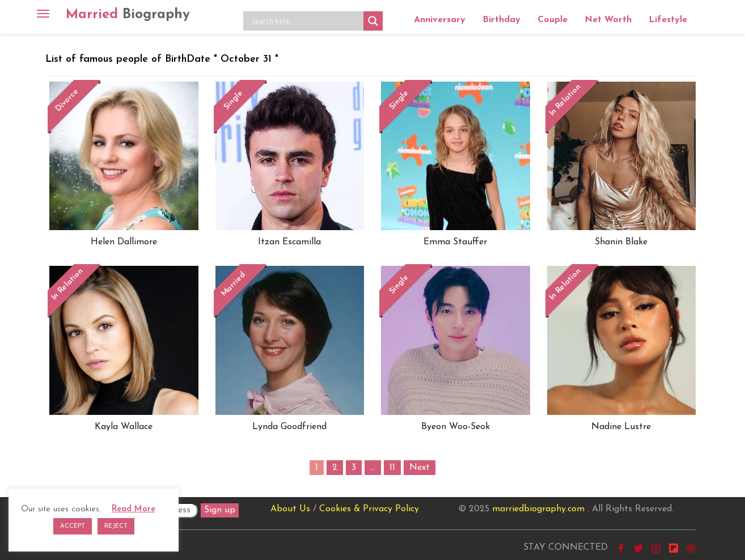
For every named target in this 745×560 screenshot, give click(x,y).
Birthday (501, 20)
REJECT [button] (116, 526)
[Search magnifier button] (373, 21)
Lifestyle (668, 20)
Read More (134, 509)
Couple (553, 20)
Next (420, 468)
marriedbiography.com (538, 509)
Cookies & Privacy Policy (369, 509)
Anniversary (440, 20)
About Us (290, 509)
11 (392, 468)
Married (128, 15)
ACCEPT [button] (73, 526)
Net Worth (608, 20)
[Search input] (306, 21)
